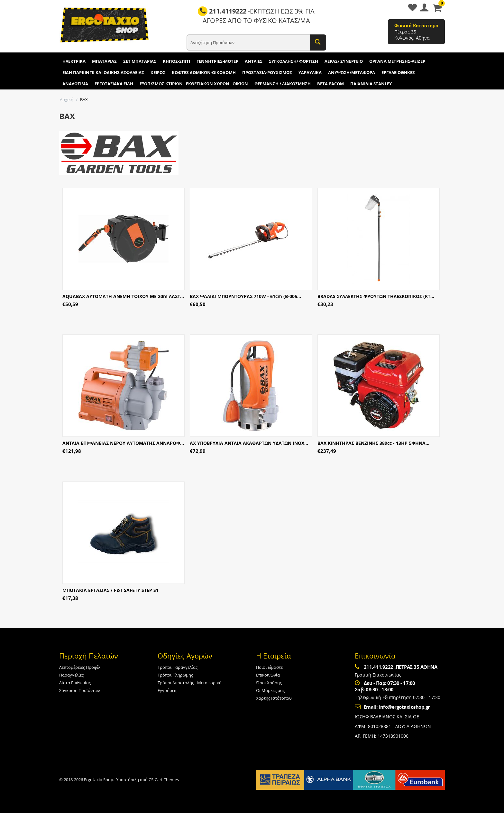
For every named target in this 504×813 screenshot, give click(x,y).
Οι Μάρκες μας (270, 690)
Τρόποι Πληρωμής (175, 675)
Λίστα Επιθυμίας (75, 683)
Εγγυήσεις (167, 690)
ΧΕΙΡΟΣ (158, 72)
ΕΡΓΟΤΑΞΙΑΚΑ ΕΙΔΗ (114, 84)
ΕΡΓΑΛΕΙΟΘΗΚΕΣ (398, 72)
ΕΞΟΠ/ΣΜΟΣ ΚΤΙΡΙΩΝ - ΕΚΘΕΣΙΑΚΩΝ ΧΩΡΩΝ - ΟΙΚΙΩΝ (194, 84)
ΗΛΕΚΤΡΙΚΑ (74, 61)
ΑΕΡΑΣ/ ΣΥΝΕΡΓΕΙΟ (344, 61)
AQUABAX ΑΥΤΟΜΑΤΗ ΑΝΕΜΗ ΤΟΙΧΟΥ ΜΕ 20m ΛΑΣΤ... (123, 296)
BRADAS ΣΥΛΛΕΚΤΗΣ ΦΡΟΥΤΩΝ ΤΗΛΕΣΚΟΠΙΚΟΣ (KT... (376, 296)
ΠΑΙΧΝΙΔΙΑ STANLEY (371, 84)
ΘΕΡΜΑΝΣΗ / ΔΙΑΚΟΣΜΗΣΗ (283, 84)
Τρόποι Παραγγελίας (178, 667)
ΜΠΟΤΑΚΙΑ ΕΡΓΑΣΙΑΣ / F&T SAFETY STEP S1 (110, 590)
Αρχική (67, 99)
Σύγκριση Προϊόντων (80, 690)
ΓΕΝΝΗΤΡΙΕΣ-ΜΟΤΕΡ (217, 61)
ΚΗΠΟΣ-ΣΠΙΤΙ (176, 61)
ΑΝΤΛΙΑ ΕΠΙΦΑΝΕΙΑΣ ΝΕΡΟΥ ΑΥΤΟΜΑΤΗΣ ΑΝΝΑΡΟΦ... (123, 443)
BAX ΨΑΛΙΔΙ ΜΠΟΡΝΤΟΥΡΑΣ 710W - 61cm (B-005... (245, 296)
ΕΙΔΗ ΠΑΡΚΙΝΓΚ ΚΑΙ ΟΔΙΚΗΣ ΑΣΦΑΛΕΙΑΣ (103, 72)
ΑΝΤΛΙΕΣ (254, 61)
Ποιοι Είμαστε (269, 667)
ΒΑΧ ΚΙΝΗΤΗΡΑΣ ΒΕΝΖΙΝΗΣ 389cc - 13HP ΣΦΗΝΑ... (373, 443)
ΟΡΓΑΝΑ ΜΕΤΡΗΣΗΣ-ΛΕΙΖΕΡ (397, 61)
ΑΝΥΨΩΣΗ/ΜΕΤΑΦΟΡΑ (352, 72)
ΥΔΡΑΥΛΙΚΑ (310, 72)
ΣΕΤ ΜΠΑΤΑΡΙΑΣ (140, 61)
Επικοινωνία (268, 675)
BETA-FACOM (330, 84)
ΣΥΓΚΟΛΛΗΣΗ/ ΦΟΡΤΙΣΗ (293, 61)
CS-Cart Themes (164, 780)
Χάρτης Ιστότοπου (274, 698)
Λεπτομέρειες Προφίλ (80, 667)
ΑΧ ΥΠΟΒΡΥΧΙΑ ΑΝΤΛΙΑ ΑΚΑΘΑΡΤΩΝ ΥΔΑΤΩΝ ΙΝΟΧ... (249, 443)
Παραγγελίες (71, 675)
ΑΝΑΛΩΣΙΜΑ (75, 84)
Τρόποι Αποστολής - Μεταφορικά (190, 683)
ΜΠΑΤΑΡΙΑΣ (104, 61)
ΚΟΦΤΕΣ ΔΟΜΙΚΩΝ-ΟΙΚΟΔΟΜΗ (204, 72)
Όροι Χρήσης (269, 683)
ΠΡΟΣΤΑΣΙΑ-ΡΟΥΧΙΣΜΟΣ (267, 72)
